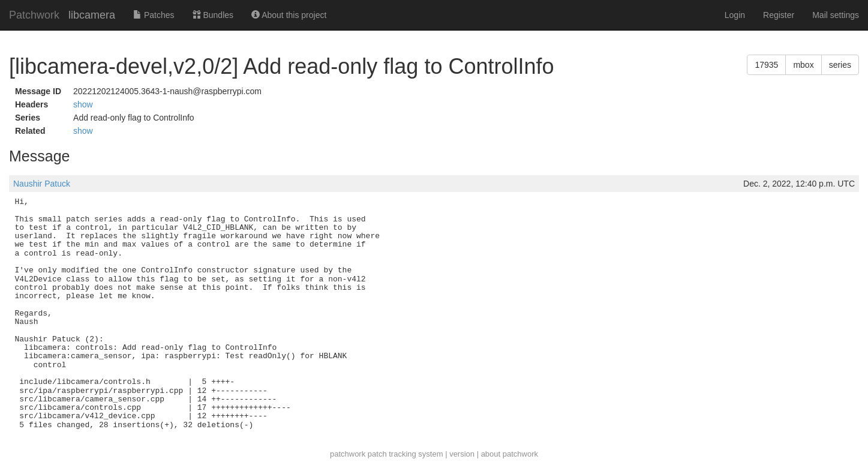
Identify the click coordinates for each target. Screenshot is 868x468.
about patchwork (510, 454)
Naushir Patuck (42, 184)
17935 (766, 65)
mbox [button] (803, 65)
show (83, 104)
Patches (154, 15)
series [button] (840, 65)
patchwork (348, 454)
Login (735, 15)
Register (779, 15)
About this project (289, 15)
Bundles (213, 15)
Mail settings (836, 15)
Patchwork (34, 15)
